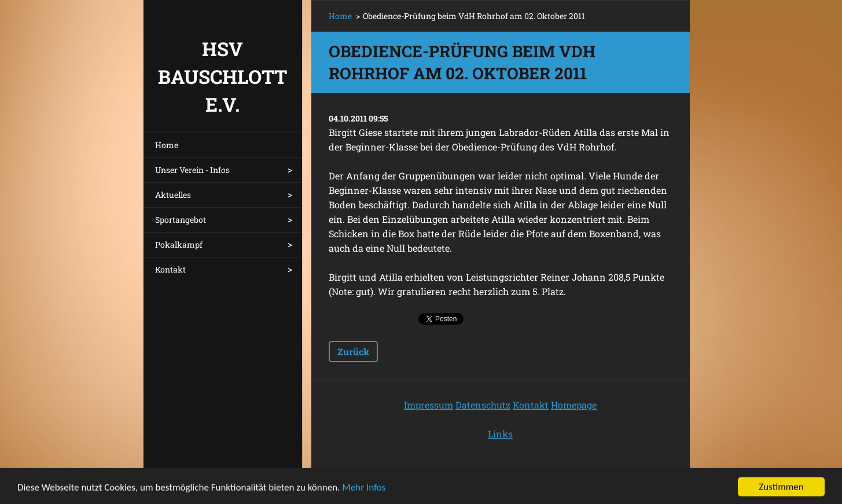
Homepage (574, 405)
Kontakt (170, 269)
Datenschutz (483, 405)
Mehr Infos (364, 491)
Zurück (353, 352)
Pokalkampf (179, 244)
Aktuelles (173, 195)
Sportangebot (181, 220)
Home (167, 145)
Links (500, 434)
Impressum (429, 405)
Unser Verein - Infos (192, 170)
